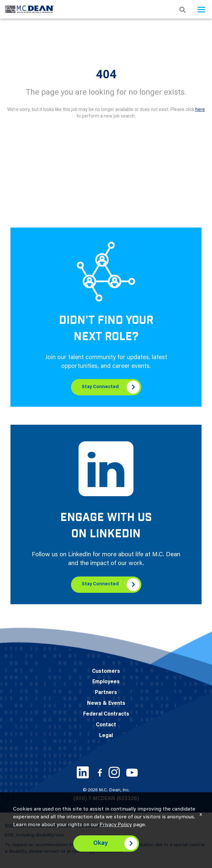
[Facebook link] (100, 773)
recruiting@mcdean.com (97, 852)
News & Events (106, 703)
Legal (106, 736)
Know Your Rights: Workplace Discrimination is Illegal (59, 826)
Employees (106, 682)
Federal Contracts (106, 714)
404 (106, 74)
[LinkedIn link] (83, 772)
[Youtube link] (132, 773)
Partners (106, 693)
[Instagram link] (114, 772)
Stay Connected (100, 387)
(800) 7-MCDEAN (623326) (106, 799)
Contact (106, 725)
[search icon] (183, 9)
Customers (106, 671)
